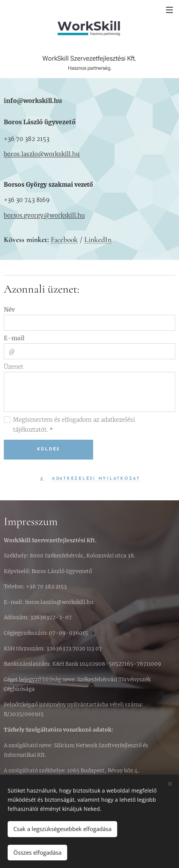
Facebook (64, 240)
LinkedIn (98, 240)
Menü (169, 10)
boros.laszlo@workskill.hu (42, 154)
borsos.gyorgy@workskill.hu (44, 215)
